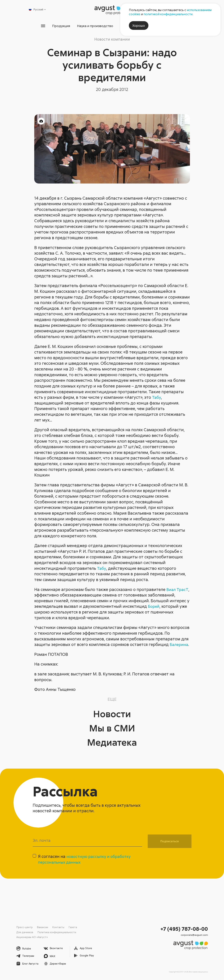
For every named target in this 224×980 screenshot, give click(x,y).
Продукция (56, 26)
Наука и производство (93, 26)
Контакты (58, 927)
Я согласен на (86, 866)
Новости (112, 719)
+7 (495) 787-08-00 (184, 929)
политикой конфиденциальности (168, 14)
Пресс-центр (24, 927)
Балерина (44, 650)
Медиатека (112, 747)
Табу (157, 397)
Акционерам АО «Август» (32, 937)
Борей (154, 607)
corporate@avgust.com (194, 935)
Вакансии (42, 927)
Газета (73, 927)
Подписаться (170, 847)
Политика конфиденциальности (57, 932)
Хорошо (139, 25)
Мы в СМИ (112, 733)
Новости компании (112, 39)
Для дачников (25, 932)
